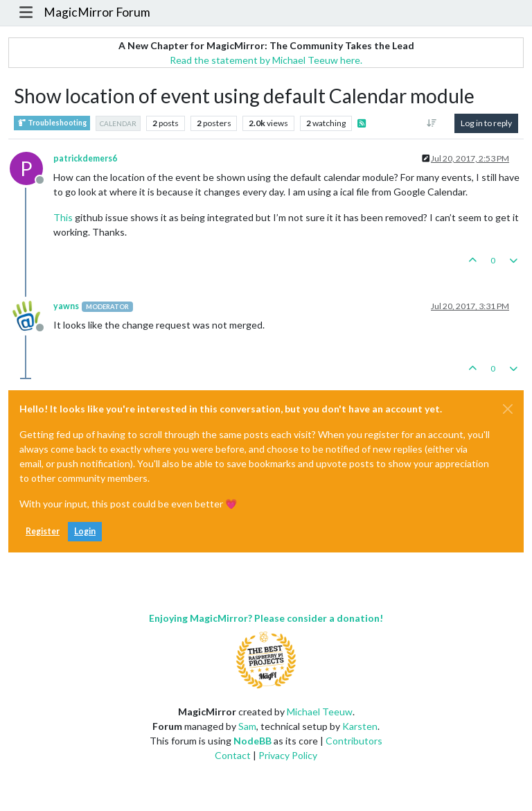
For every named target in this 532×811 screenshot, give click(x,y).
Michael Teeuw (320, 712)
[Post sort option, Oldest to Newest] (432, 123)
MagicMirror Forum (97, 12)
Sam (247, 726)
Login (85, 531)
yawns (66, 306)
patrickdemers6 (85, 158)
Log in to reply (486, 123)
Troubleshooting (52, 123)
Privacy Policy (288, 755)
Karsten (360, 726)
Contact (233, 755)
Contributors (354, 741)
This (63, 217)
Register (43, 531)
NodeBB (252, 741)
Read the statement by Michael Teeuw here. (266, 60)
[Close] (508, 409)
